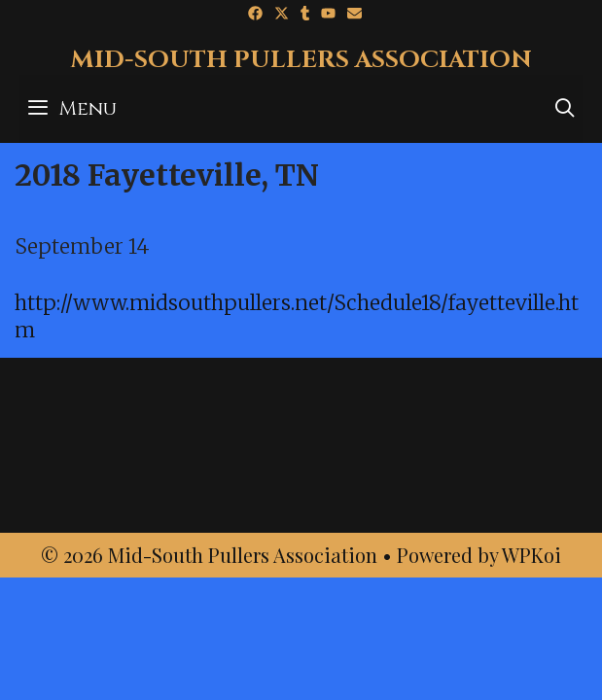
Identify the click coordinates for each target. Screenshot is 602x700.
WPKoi (531, 555)
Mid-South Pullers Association (301, 60)
